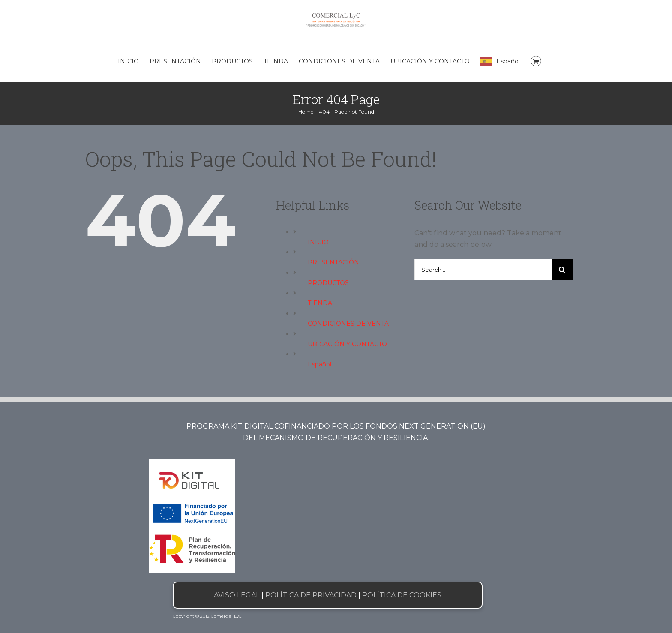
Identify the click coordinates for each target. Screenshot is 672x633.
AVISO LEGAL (237, 595)
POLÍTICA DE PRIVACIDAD (311, 595)
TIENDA (320, 303)
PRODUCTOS (328, 283)
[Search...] (483, 270)
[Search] (562, 270)
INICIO (318, 242)
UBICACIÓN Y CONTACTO (347, 344)
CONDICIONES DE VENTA (348, 324)
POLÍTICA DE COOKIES (402, 595)
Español (319, 364)
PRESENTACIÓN (333, 262)
